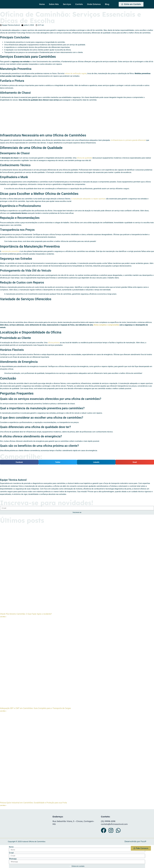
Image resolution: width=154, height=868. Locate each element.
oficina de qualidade (84, 158)
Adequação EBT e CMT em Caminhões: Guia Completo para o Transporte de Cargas (35, 708)
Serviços (67, 4)
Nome (11, 847)
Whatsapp (13, 859)
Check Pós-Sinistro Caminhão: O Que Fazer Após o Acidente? (26, 614)
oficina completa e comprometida (106, 325)
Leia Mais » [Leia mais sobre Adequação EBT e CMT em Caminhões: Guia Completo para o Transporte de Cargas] (3, 711)
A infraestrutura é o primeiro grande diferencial (128, 140)
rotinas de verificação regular (76, 73)
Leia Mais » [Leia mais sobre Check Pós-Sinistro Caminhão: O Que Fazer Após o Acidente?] (3, 617)
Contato (79, 4)
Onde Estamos (94, 4)
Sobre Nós (54, 4)
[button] (19, 462)
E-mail (11, 853)
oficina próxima (54, 343)
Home (42, 4)
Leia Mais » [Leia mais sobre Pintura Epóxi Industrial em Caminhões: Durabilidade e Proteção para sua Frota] (3, 805)
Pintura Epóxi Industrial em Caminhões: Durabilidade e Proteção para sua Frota (33, 803)
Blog (107, 4)
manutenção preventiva (10, 251)
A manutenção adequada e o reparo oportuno (88, 199)
